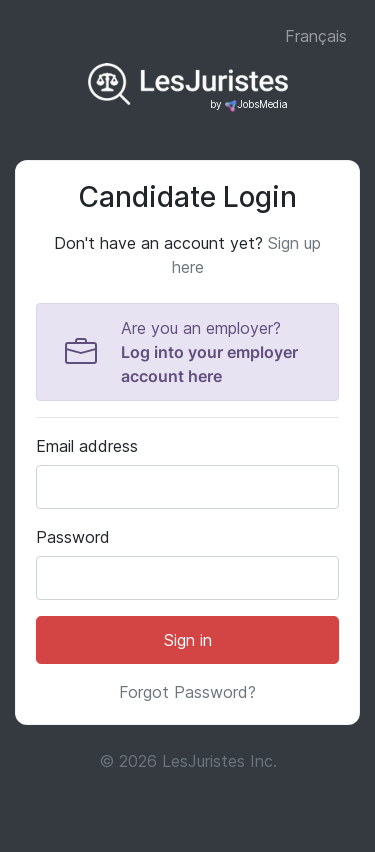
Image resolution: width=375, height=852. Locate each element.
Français (316, 36)
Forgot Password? (187, 692)
